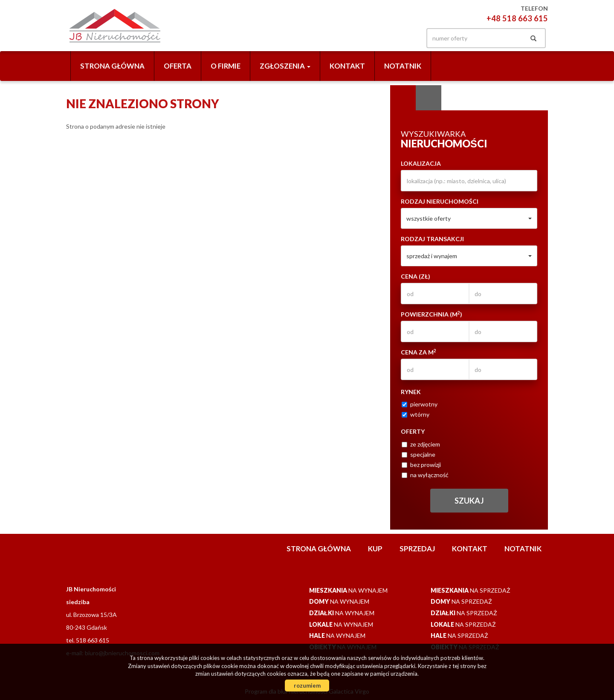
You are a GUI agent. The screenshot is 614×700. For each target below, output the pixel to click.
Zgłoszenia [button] (285, 66)
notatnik (403, 66)
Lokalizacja (421, 163)
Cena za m (419, 352)
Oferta (178, 66)
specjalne (419, 454)
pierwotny (420, 404)
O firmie (226, 66)
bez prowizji (421, 465)
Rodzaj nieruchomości (440, 201)
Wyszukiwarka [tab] (403, 98)
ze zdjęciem (421, 444)
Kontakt (347, 66)
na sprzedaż (471, 590)
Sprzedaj (417, 549)
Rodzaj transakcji (432, 239)
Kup (375, 549)
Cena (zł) (416, 276)
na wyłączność (425, 475)
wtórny (416, 414)
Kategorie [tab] (429, 98)
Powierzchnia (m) (432, 314)
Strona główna (112, 66)
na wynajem (348, 590)
